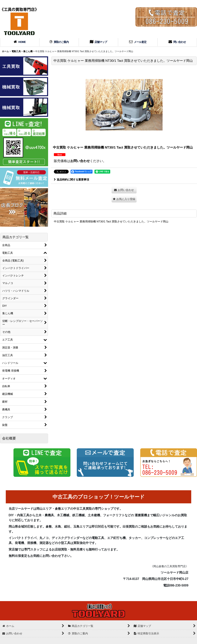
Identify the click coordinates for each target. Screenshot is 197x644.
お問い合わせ (80, 161)
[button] (124, 199)
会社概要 (9, 438)
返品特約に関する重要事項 (71, 180)
